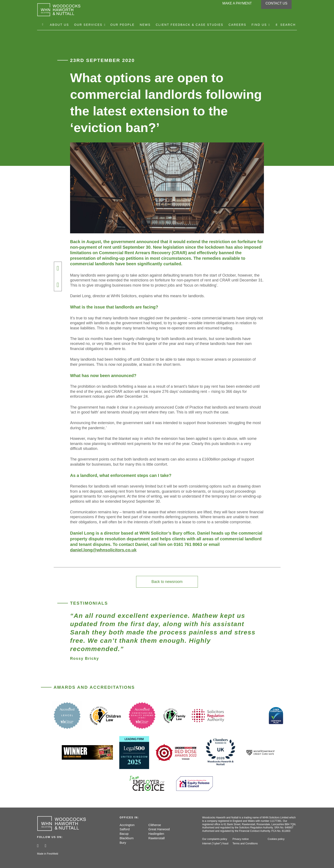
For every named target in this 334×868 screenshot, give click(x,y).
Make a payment (237, 5)
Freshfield (53, 854)
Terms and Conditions (245, 844)
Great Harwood (159, 830)
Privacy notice (240, 840)
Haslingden (156, 834)
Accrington (127, 826)
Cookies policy (276, 840)
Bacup (124, 834)
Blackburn (127, 839)
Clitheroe (155, 826)
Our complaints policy (214, 840)
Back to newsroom (167, 582)
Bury (123, 843)
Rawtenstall (157, 839)
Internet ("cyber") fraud (215, 844)
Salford (125, 830)
